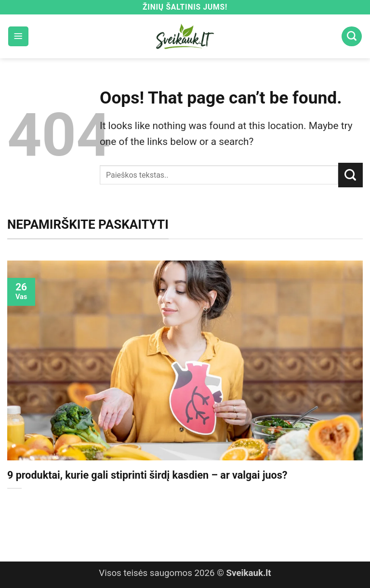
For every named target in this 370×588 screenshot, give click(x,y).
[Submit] (350, 175)
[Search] (352, 37)
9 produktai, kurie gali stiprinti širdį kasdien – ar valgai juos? (147, 475)
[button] (18, 37)
